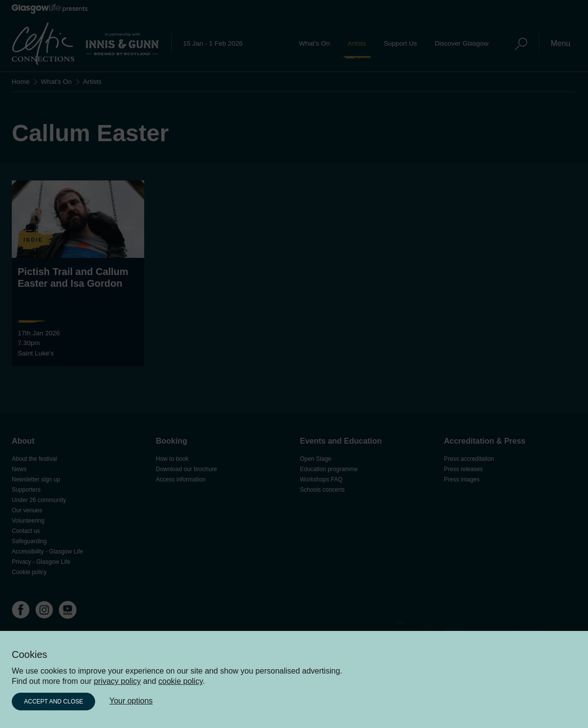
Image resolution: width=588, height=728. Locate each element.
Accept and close (53, 702)
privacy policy (117, 681)
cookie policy (180, 681)
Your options (131, 701)
